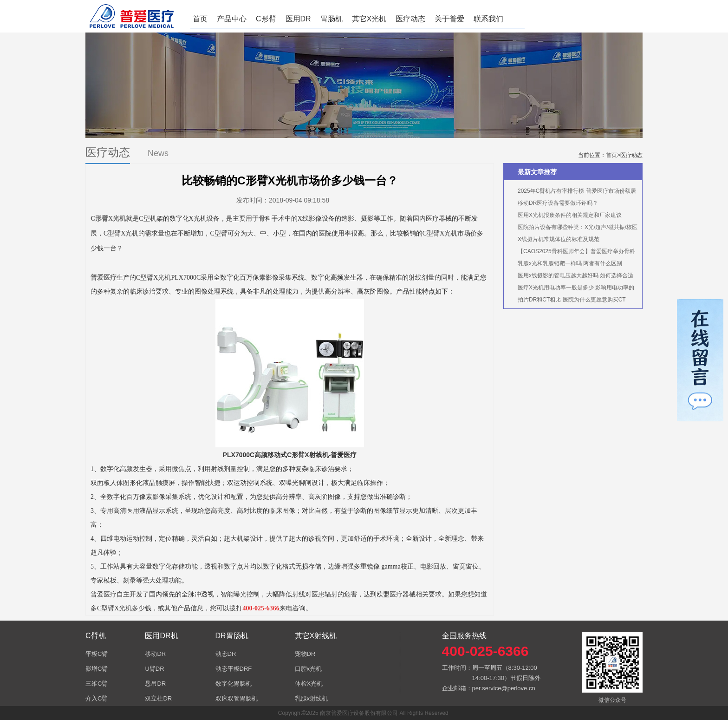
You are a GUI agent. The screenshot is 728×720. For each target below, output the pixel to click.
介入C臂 (97, 698)
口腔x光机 (309, 669)
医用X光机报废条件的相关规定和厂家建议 (570, 215)
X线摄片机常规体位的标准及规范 (559, 239)
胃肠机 (331, 19)
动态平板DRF (234, 669)
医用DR (298, 19)
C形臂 (266, 19)
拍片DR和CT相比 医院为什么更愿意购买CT (572, 300)
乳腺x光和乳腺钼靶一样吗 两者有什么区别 (570, 263)
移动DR (155, 654)
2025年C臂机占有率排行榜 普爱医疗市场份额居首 (572, 192)
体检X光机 (309, 684)
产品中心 (232, 19)
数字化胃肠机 (234, 684)
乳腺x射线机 (312, 698)
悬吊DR (155, 684)
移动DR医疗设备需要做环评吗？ (558, 203)
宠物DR (305, 654)
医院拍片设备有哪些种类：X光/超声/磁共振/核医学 (573, 229)
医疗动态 (410, 19)
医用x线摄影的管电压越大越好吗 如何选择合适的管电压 (571, 277)
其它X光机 (369, 19)
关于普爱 (449, 19)
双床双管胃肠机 (237, 698)
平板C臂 (97, 654)
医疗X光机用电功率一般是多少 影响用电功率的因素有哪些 (571, 289)
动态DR (226, 654)
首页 (200, 19)
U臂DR (154, 669)
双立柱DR (158, 698)
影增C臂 (97, 669)
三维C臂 (97, 684)
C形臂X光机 (108, 219)
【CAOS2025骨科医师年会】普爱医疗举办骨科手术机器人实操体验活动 (572, 253)
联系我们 (488, 19)
